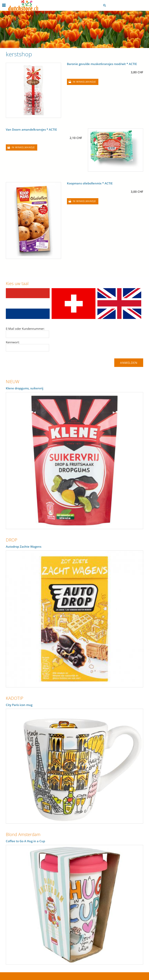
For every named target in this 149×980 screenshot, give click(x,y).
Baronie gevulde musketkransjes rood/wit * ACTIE (102, 64)
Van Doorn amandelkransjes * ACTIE (31, 129)
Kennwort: (13, 342)
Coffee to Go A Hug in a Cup (25, 841)
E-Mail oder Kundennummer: (25, 329)
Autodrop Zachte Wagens (24, 547)
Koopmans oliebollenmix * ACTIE (90, 183)
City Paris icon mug (19, 705)
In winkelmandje (84, 82)
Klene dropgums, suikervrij (25, 388)
